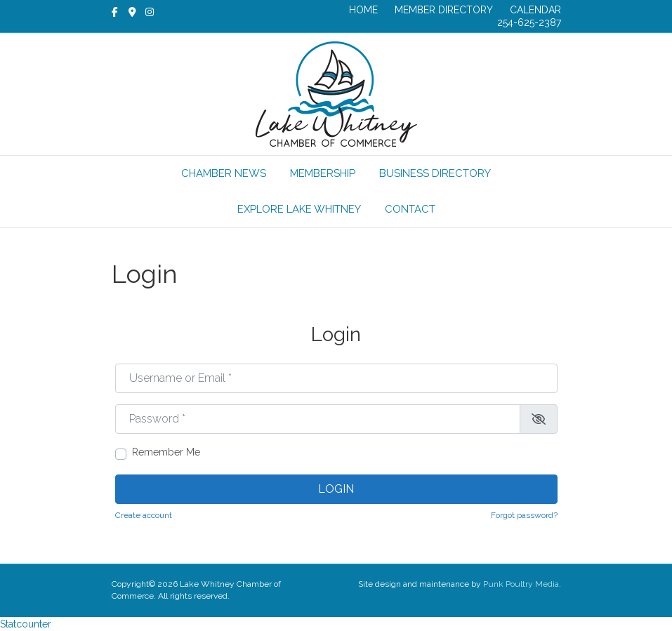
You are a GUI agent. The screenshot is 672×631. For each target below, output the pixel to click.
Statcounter (26, 624)
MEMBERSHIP (323, 173)
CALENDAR (535, 10)
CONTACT (410, 209)
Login (336, 489)
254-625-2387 (529, 22)
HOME (363, 10)
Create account (144, 515)
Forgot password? (524, 515)
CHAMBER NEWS (224, 173)
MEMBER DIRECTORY (444, 10)
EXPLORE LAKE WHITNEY (299, 209)
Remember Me (166, 452)
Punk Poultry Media (521, 584)
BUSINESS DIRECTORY (435, 173)
